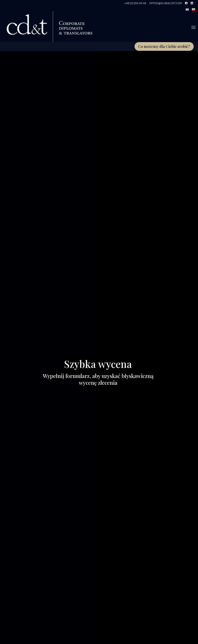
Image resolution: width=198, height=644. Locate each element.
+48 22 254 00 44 (135, 3)
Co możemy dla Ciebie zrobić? (164, 46)
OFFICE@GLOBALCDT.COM (166, 3)
